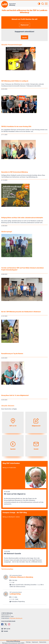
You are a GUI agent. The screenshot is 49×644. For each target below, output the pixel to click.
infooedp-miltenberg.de (16, 618)
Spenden (25, 37)
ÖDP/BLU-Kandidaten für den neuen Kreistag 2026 (16, 127)
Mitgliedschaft (25, 25)
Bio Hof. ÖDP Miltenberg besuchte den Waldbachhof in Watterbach (21, 312)
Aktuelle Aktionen (8, 406)
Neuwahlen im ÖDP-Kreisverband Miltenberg (15, 172)
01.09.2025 (25, 498)
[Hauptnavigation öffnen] (46, 4)
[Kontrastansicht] (39, 4)
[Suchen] (43, 4)
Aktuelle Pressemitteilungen (12, 45)
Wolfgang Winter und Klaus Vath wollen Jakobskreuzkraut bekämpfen (22, 218)
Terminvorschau (7, 569)
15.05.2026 (25, 557)
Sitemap (28, 642)
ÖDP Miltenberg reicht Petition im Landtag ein (15, 81)
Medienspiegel (7, 232)
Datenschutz (43, 642)
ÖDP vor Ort (6, 629)
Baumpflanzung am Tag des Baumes (12, 354)
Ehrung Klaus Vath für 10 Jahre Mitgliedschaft (15, 395)
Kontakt (5, 631)
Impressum (35, 642)
